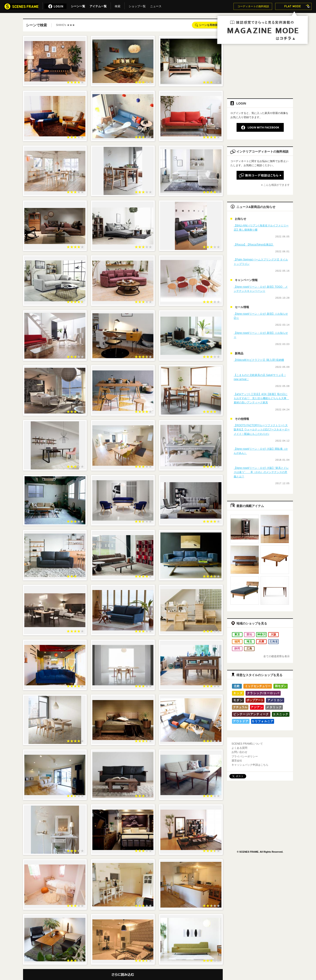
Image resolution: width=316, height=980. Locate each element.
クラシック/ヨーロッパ (263, 693)
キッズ (238, 693)
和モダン (281, 686)
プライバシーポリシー (245, 756)
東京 (237, 634)
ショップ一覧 (137, 5)
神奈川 (261, 634)
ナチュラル (240, 707)
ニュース (156, 5)
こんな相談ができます (276, 185)
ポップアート (255, 700)
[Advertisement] (260, 63)
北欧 (237, 686)
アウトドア (241, 721)
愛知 (249, 634)
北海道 (274, 642)
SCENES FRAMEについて (247, 744)
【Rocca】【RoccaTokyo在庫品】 (254, 245)
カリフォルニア (262, 721)
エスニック (281, 714)
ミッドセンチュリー (258, 686)
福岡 (237, 642)
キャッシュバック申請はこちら (250, 765)
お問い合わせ (239, 752)
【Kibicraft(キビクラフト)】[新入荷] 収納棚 (259, 360)
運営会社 (237, 761)
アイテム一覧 (98, 5)
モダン (238, 700)
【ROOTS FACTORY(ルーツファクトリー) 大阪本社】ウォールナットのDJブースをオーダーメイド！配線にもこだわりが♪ (262, 430)
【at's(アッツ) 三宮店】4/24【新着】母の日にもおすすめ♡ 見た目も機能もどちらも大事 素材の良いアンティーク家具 (261, 398)
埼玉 (249, 642)
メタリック (274, 707)
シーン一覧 (78, 5)
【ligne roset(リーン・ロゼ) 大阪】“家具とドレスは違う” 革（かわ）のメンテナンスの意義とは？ (261, 472)
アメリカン (275, 700)
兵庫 (261, 642)
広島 (249, 649)
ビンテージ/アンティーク (251, 714)
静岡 (237, 649)
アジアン (257, 707)
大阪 (273, 634)
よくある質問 (239, 748)
